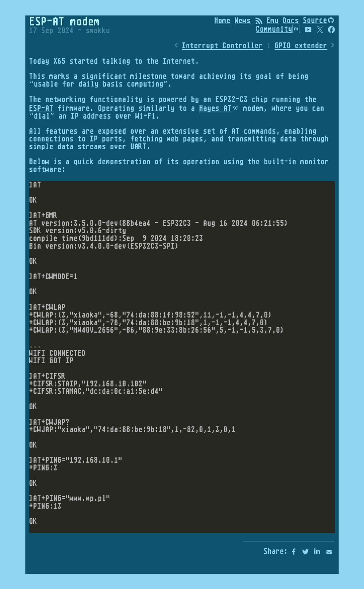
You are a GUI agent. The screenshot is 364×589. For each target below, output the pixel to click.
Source (315, 20)
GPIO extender (301, 46)
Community (278, 29)
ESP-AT (41, 108)
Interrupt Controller (222, 46)
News (243, 20)
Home (222, 20)
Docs (291, 20)
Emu (273, 20)
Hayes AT (215, 108)
